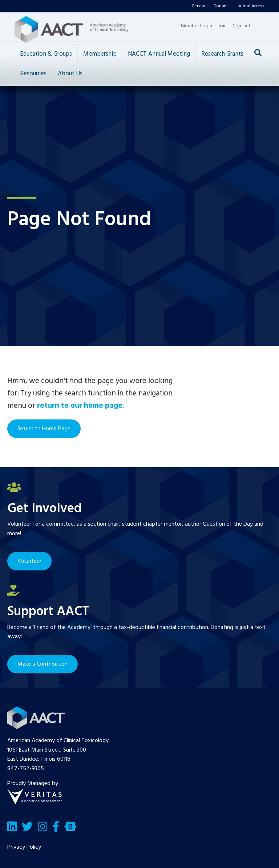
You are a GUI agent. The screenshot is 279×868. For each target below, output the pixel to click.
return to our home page (80, 406)
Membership (100, 54)
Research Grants (222, 54)
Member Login (196, 26)
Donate (221, 6)
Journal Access (250, 6)
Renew (199, 6)
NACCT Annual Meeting (159, 54)
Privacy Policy (24, 847)
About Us (70, 74)
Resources (33, 74)
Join (222, 26)
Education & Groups (46, 54)
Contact (242, 26)
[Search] (258, 53)
